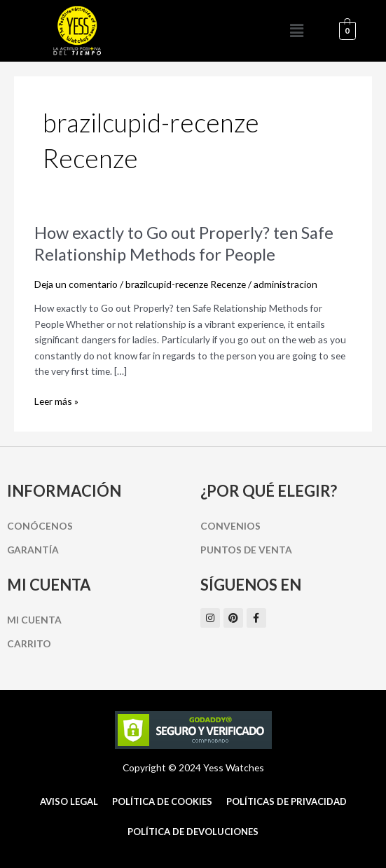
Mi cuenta (34, 620)
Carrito (29, 643)
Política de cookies (162, 801)
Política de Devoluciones (193, 832)
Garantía (33, 550)
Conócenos (40, 526)
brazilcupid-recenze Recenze (186, 284)
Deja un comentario (76, 284)
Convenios (230, 526)
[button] (296, 30)
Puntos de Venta (246, 550)
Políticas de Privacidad (287, 801)
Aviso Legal (69, 801)
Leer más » (56, 401)
